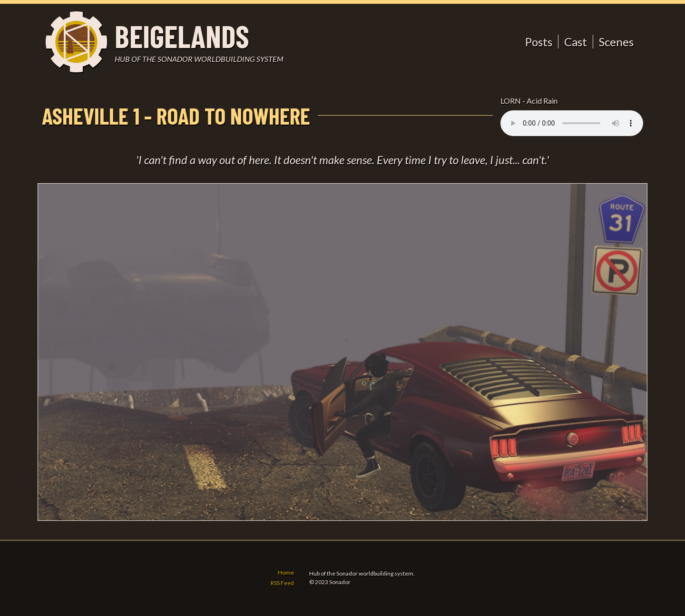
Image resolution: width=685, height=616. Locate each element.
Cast (576, 42)
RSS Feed (282, 583)
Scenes (616, 42)
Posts (539, 42)
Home (286, 573)
